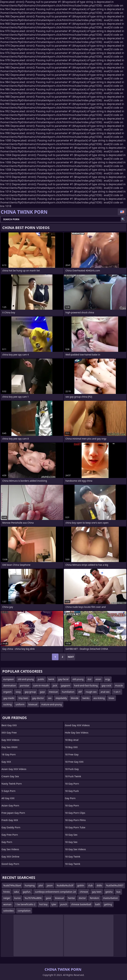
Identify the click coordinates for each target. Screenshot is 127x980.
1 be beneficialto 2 (25, 904)
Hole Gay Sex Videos (77, 732)
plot (41, 885)
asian (98, 679)
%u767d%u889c (33, 898)
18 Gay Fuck (72, 791)
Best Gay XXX (9, 725)
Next (71, 657)
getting (108, 904)
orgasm (7, 692)
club (90, 885)
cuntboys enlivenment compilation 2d (55, 892)
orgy (108, 679)
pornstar (25, 685)
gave (48, 898)
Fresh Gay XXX (10, 820)
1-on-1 (117, 692)
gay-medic (9, 698)
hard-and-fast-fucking (86, 685)
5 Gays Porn (8, 791)
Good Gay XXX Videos (77, 725)
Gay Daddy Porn (11, 827)
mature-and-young (52, 704)
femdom (94, 898)
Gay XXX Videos (10, 740)
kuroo (17, 898)
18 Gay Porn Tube (75, 827)
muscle (119, 685)
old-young (78, 679)
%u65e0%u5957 (115, 885)
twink (51, 679)
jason (50, 885)
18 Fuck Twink (73, 776)
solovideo (9, 911)
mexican (53, 692)
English (122, 212)
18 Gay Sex (71, 835)
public (41, 679)
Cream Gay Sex (10, 776)
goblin (81, 885)
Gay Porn (7, 842)
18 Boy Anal (72, 740)
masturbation (110, 898)
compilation (24, 911)
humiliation (68, 692)
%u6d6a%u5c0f (65, 885)
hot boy (43, 904)
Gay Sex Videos (10, 849)
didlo (99, 885)
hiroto (7, 892)
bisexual (33, 704)
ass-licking (99, 698)
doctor (82, 898)
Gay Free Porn (10, 835)
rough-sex (91, 692)
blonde (75, 698)
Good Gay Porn (10, 864)
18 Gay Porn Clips (75, 813)
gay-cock (106, 685)
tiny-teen (23, 698)
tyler (54, 904)
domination (10, 685)
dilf (80, 692)
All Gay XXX (8, 798)
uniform (20, 704)
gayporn (66, 685)
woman (7, 904)
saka (16, 892)
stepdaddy (61, 698)
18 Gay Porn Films (75, 820)
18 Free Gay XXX (74, 762)
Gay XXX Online (10, 856)
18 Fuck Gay (72, 769)
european (9, 679)
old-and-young (26, 679)
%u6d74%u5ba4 (12, 885)
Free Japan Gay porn (13, 813)
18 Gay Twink (73, 856)
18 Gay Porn (9, 754)
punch (64, 904)
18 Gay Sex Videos (75, 849)
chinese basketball (81, 904)
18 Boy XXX (71, 747)
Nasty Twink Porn (12, 784)
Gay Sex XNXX (10, 747)
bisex (111, 698)
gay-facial (63, 679)
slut (89, 679)
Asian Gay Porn (10, 805)
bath (98, 904)
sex (50, 698)
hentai (71, 898)
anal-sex (105, 692)
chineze (84, 892)
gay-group (30, 692)
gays (42, 692)
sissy (18, 692)
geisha (109, 892)
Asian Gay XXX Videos (14, 769)
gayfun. (27, 892)
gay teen (97, 892)
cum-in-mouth (41, 685)
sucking (7, 704)
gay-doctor (38, 698)
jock (55, 685)
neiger (7, 898)
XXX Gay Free (9, 732)
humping (30, 885)
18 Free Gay (72, 754)
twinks (86, 698)
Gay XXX (6, 762)
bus (118, 892)
